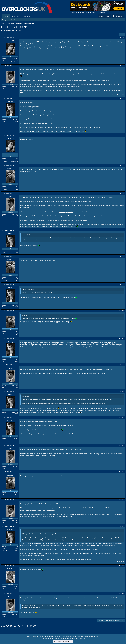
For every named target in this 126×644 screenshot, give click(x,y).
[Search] (119, 16)
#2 (124, 66)
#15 (123, 446)
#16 (123, 472)
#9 (124, 284)
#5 (124, 165)
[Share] (121, 38)
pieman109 (6, 30)
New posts (6, 20)
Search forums (15, 20)
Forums (6, 16)
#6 (124, 193)
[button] (21, 16)
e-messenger (63, 212)
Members (27, 16)
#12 (123, 365)
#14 (123, 418)
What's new (16, 16)
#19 (123, 566)
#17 (123, 500)
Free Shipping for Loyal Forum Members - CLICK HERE (87, 13)
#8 (124, 256)
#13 (123, 391)
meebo (71, 212)
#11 (123, 339)
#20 (123, 594)
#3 (124, 99)
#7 (124, 230)
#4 (124, 135)
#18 (123, 526)
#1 (124, 38)
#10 (123, 311)
